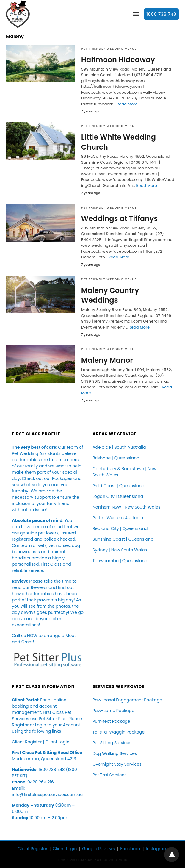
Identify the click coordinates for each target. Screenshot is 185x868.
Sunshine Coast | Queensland (123, 539)
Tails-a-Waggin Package (119, 732)
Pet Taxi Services (109, 775)
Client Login (57, 742)
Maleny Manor (107, 360)
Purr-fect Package (111, 721)
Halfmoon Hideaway (118, 60)
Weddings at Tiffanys (120, 219)
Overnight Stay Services (117, 764)
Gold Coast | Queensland (119, 486)
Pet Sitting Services (112, 743)
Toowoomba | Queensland (120, 561)
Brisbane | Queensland (116, 458)
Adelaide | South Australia (119, 447)
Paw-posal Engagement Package (127, 700)
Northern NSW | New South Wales (126, 507)
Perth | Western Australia (118, 518)
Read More (127, 104)
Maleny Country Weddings (110, 295)
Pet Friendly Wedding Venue (109, 49)
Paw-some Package (113, 711)
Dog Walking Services (115, 753)
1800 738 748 (161, 14)
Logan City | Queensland (118, 496)
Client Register (27, 742)
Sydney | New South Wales (120, 550)
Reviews (39, 587)
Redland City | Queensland (120, 528)
